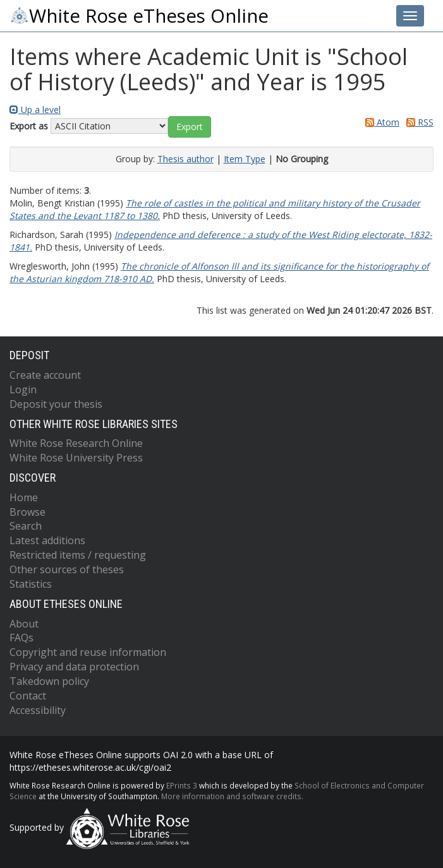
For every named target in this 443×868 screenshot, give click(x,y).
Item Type (245, 159)
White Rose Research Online (76, 443)
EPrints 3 (182, 785)
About (24, 624)
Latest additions (47, 540)
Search (26, 526)
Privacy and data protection (74, 667)
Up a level (35, 110)
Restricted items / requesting (78, 555)
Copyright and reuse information (88, 652)
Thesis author (185, 159)
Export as (29, 126)
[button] (190, 127)
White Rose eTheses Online (139, 16)
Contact (28, 696)
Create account (45, 375)
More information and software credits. (232, 796)
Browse (27, 512)
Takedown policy (49, 681)
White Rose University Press (76, 458)
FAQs (21, 638)
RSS (418, 122)
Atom (380, 122)
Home (24, 497)
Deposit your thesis (56, 404)
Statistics (31, 584)
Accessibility (38, 710)
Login (23, 389)
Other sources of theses (67, 569)
